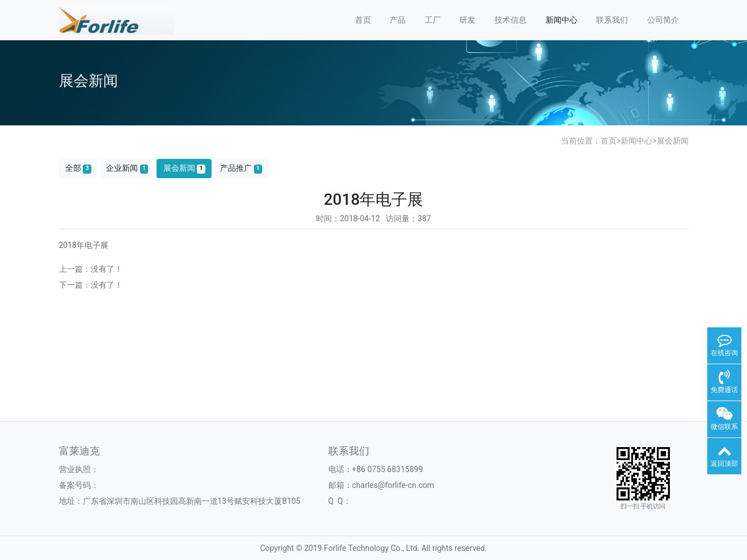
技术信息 (510, 20)
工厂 (433, 20)
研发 (467, 20)
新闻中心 (562, 20)
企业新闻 (127, 168)
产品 (398, 20)
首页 (363, 20)
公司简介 (663, 20)
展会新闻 (673, 141)
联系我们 (612, 20)
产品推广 (241, 168)
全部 (78, 168)
